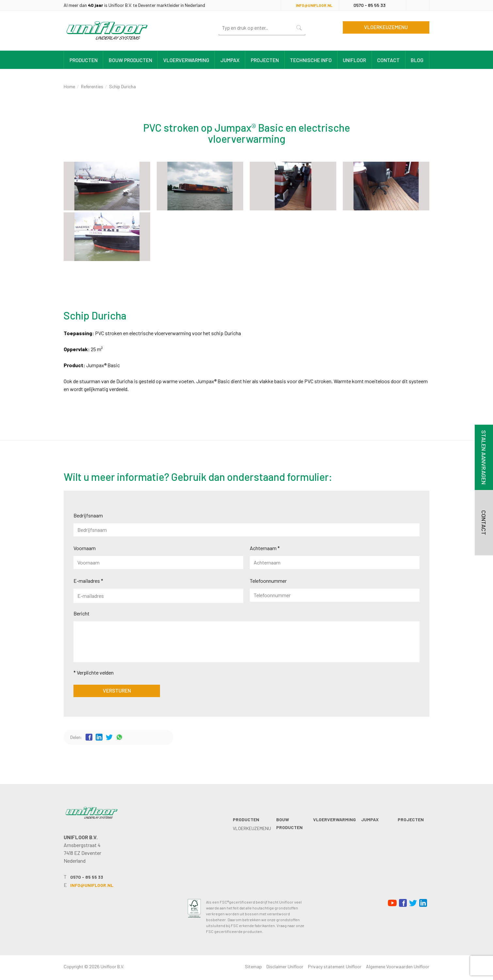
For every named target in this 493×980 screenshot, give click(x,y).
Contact (388, 60)
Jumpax (230, 60)
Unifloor (354, 60)
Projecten (265, 60)
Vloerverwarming (186, 60)
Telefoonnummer (268, 581)
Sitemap (253, 966)
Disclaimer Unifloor (285, 966)
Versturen (117, 690)
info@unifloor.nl (314, 5)
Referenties (92, 86)
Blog (417, 60)
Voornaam (85, 548)
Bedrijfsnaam (88, 515)
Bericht (81, 613)
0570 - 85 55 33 (370, 5)
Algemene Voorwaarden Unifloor (398, 966)
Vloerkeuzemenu (386, 27)
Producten (84, 60)
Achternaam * (265, 548)
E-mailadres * (88, 581)
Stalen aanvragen (484, 457)
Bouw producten (130, 60)
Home (69, 86)
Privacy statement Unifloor (335, 966)
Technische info (311, 60)
